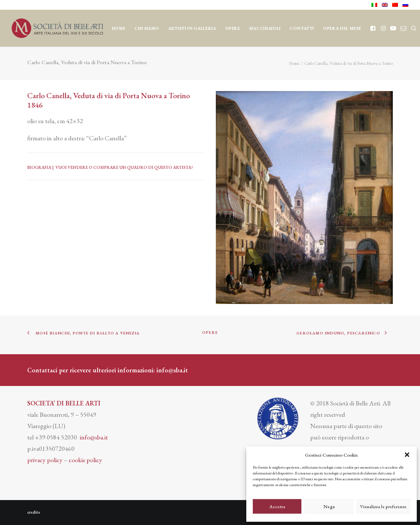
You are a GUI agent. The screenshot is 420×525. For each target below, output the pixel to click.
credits (34, 512)
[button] (407, 455)
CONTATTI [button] (302, 28)
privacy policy (45, 460)
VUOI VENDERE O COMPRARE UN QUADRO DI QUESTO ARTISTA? (124, 167)
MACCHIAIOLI (265, 28)
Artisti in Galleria (192, 28)
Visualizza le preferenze (383, 506)
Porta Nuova (142, 95)
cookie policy (85, 460)
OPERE (233, 28)
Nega (329, 506)
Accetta (277, 506)
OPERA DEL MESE (342, 28)
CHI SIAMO (147, 28)
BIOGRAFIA (39, 167)
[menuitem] (375, 5)
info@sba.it (172, 370)
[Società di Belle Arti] (57, 28)
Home (119, 28)
